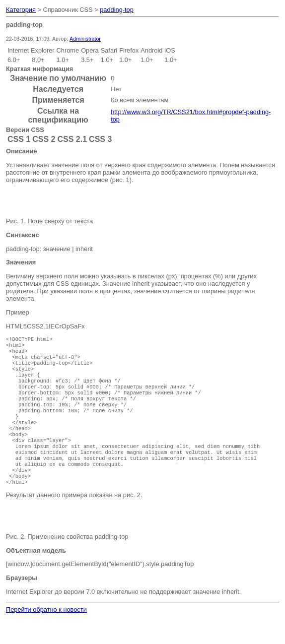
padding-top (117, 10)
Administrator (85, 39)
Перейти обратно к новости (46, 634)
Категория (21, 10)
